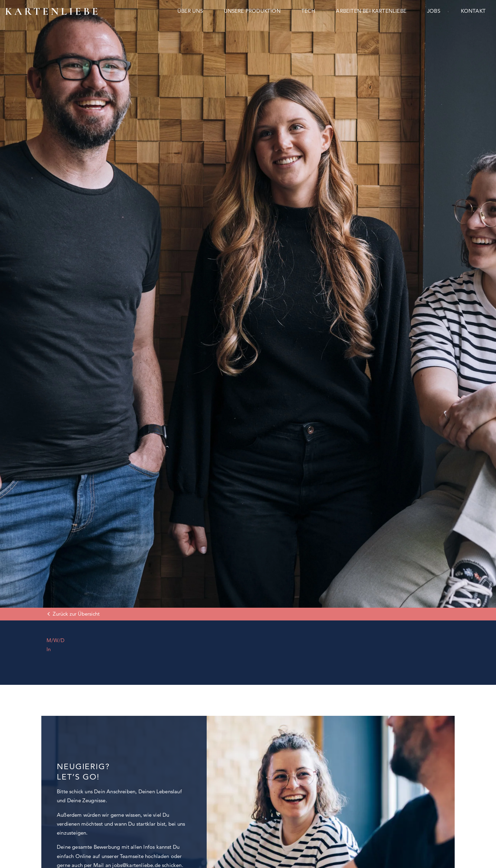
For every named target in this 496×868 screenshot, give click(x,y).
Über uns (190, 11)
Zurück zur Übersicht (76, 614)
